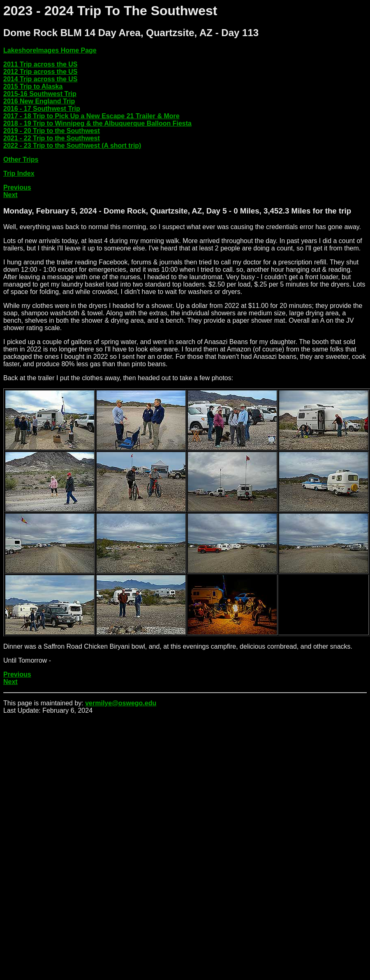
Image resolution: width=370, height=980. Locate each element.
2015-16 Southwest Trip (40, 94)
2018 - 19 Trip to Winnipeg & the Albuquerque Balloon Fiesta (97, 123)
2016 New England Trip (39, 101)
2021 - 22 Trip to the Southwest (52, 138)
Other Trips (21, 160)
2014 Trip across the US (40, 79)
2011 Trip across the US (40, 64)
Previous (17, 187)
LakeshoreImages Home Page (50, 50)
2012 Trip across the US (40, 72)
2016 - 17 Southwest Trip (42, 109)
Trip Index (19, 173)
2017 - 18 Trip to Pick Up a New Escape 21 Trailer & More (91, 116)
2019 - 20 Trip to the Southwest (52, 131)
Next (10, 195)
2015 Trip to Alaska (33, 86)
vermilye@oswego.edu (121, 703)
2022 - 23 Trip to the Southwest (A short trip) (72, 146)
